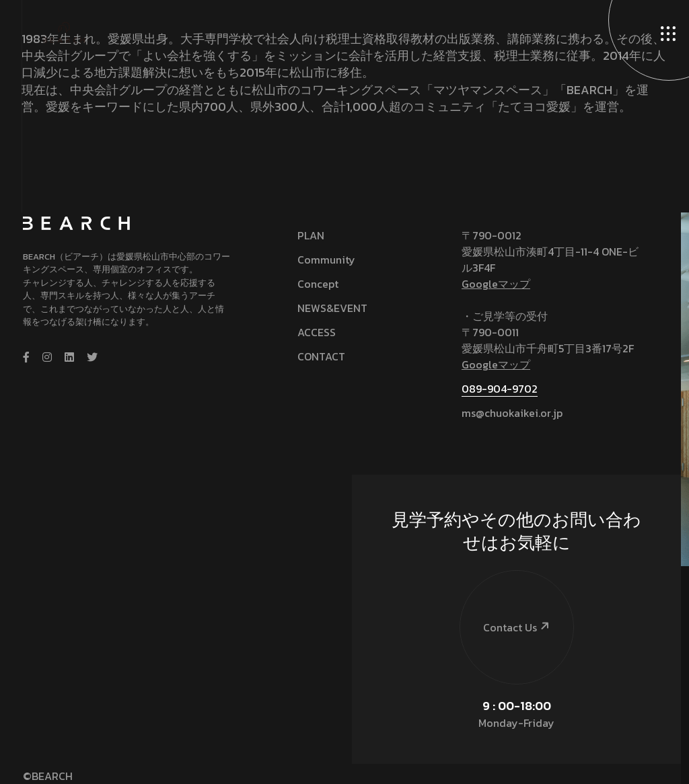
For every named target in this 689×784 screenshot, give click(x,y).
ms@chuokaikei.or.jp (512, 413)
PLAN (311, 235)
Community (326, 260)
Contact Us (506, 600)
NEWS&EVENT (332, 308)
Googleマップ (496, 284)
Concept (318, 284)
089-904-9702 (500, 389)
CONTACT (321, 356)
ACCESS (317, 332)
